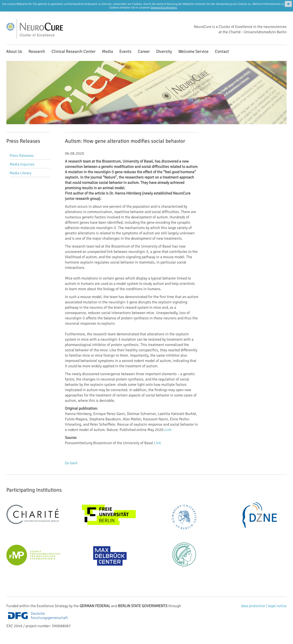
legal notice (277, 606)
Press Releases (22, 156)
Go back (71, 463)
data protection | (254, 606)
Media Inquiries (22, 164)
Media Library (20, 173)
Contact (222, 51)
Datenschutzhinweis (164, 8)
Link (168, 430)
